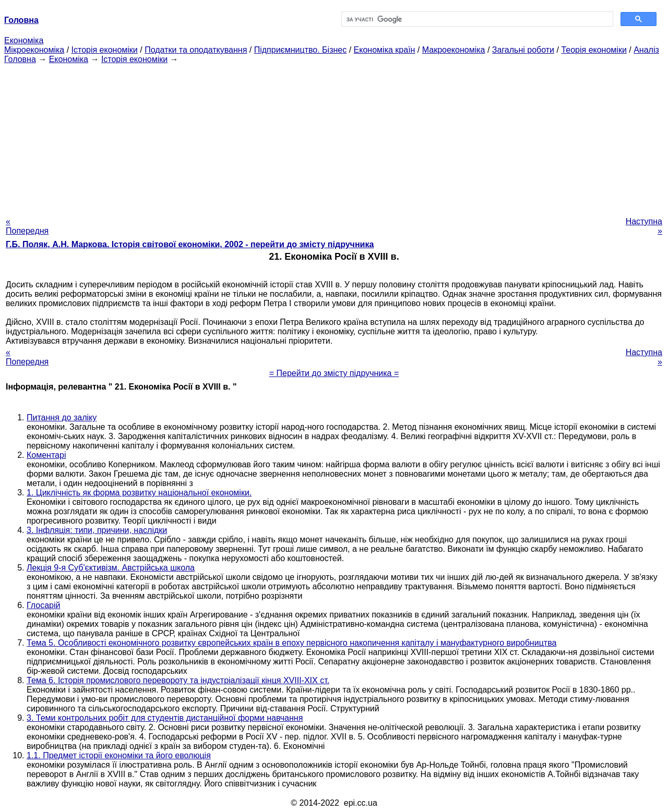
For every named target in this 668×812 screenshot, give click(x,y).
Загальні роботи (523, 50)
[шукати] (476, 19)
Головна (20, 59)
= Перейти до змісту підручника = (334, 373)
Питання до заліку (62, 417)
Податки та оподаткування (196, 50)
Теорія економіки (594, 50)
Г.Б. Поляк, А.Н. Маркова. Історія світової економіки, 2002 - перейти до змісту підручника (190, 244)
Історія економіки (105, 50)
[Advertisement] (334, 137)
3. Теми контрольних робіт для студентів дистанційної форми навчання (165, 718)
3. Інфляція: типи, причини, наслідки (97, 530)
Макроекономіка (454, 50)
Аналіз (646, 50)
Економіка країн (385, 50)
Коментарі (46, 455)
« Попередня (27, 226)
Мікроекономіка (34, 50)
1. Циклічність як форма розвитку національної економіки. (139, 493)
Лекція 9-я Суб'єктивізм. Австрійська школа (111, 568)
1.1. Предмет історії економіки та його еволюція (119, 755)
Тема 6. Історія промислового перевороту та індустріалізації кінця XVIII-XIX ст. (178, 680)
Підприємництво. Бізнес (301, 50)
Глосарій (43, 605)
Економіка (24, 40)
